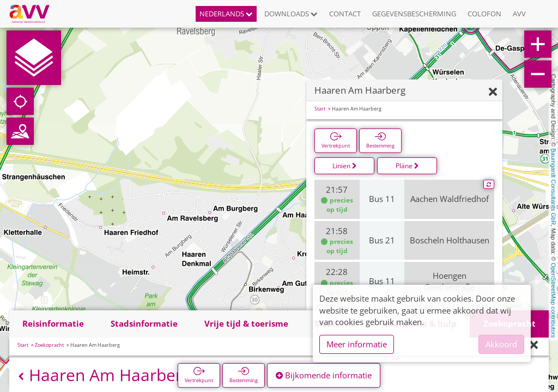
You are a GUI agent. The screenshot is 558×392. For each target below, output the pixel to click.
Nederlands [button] (226, 14)
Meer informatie (357, 344)
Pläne (407, 166)
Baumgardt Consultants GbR (554, 187)
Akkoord (501, 344)
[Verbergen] (493, 92)
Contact (345, 14)
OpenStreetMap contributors (554, 300)
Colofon (484, 14)
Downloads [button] (291, 14)
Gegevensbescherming (414, 14)
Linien (345, 166)
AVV (519, 14)
